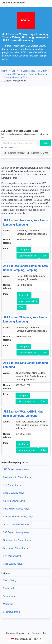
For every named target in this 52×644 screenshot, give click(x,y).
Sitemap (36, 633)
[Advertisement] (26, 107)
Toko (44, 256)
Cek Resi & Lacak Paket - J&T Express (30, 71)
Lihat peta (24, 250)
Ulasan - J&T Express (14, 74)
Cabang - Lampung (38, 74)
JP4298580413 (11, 147)
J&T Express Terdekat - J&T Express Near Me (26, 153)
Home (4, 71)
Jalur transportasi (28, 256)
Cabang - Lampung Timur (16, 77)
